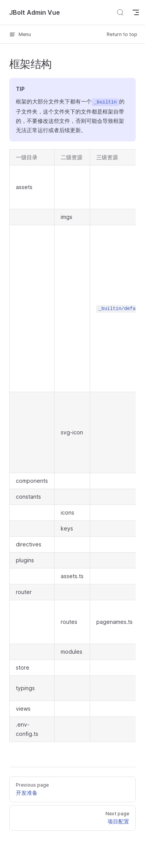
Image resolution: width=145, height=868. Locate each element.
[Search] (120, 12)
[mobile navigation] (136, 12)
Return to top (122, 34)
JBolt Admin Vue (35, 12)
